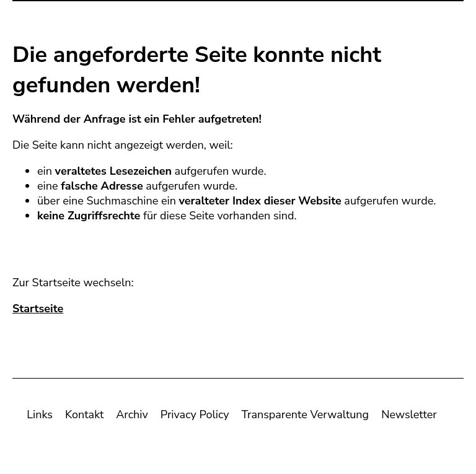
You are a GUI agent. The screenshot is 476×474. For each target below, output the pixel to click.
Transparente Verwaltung (306, 417)
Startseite (38, 311)
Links (40, 417)
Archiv (132, 417)
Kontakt (84, 417)
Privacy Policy (195, 417)
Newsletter (409, 417)
